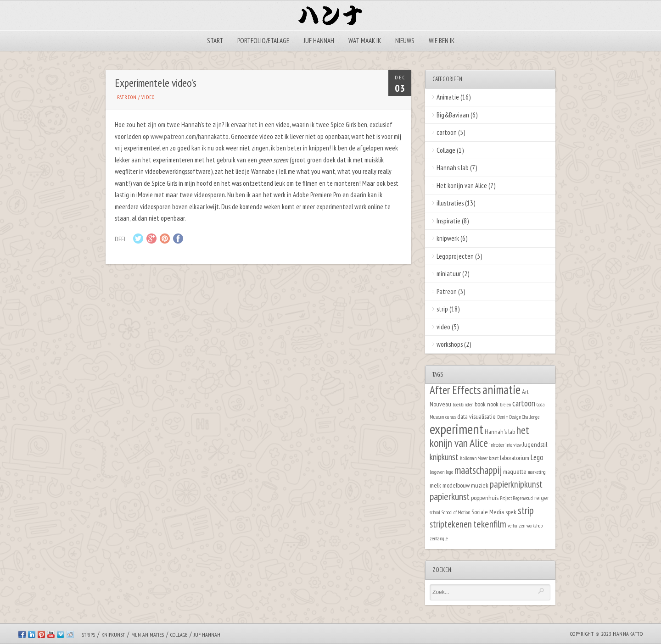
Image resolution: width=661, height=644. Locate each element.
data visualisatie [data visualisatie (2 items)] (476, 416)
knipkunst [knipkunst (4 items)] (444, 457)
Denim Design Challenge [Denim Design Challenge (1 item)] (518, 417)
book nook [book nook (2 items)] (487, 404)
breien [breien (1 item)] (505, 405)
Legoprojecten (455, 256)
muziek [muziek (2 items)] (480, 485)
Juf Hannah (319, 41)
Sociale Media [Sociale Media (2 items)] (488, 512)
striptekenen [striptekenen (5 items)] (451, 524)
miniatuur (449, 274)
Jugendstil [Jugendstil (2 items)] (535, 444)
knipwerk (448, 238)
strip (442, 309)
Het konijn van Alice (462, 186)
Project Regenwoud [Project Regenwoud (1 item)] (516, 498)
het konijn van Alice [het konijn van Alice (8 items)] (479, 437)
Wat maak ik (365, 41)
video (148, 97)
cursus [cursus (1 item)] (451, 417)
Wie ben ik (442, 41)
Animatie (448, 97)
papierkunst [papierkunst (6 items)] (450, 496)
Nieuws (405, 41)
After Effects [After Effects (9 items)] (455, 390)
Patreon (127, 97)
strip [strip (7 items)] (526, 510)
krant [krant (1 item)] (494, 458)
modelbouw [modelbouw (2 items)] (456, 485)
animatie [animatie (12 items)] (501, 389)
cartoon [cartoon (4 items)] (524, 403)
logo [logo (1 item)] (449, 472)
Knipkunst (113, 635)
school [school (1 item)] (435, 512)
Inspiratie (448, 221)
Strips (88, 635)
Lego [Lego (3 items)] (537, 457)
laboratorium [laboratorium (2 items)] (515, 458)
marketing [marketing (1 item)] (537, 472)
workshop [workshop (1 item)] (535, 526)
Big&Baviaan (453, 115)
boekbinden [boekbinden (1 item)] (463, 405)
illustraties (450, 203)
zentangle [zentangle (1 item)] (439, 539)
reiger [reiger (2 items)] (542, 497)
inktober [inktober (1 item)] (497, 445)
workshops (450, 344)
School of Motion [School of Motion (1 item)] (456, 512)
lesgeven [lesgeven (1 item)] (437, 472)
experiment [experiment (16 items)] (457, 429)
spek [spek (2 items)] (511, 512)
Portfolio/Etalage (263, 41)
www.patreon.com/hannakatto (190, 136)
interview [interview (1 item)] (513, 445)
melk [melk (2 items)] (435, 485)
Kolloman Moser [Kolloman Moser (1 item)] (474, 458)
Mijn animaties (148, 635)
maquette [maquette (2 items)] (515, 471)
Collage (446, 150)
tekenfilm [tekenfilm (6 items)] (490, 524)
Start (215, 41)
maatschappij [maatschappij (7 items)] (478, 470)
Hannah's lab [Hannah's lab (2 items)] (500, 431)
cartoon (447, 132)
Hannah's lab (453, 168)
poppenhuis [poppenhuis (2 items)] (485, 497)
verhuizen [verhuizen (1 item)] (516, 526)
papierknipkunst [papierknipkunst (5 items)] (516, 484)
